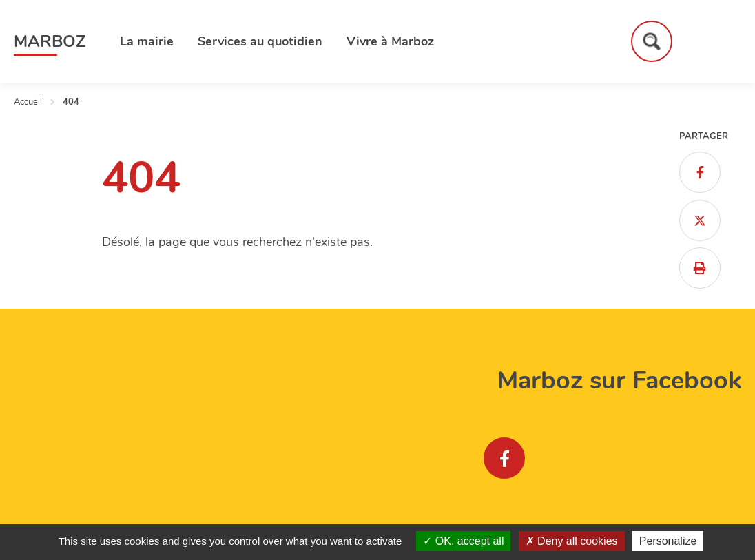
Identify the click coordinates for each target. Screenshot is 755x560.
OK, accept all (463, 541)
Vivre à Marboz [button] (390, 41)
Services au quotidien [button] (260, 41)
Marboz (50, 41)
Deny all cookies (572, 541)
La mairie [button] (147, 41)
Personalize (668, 541)
